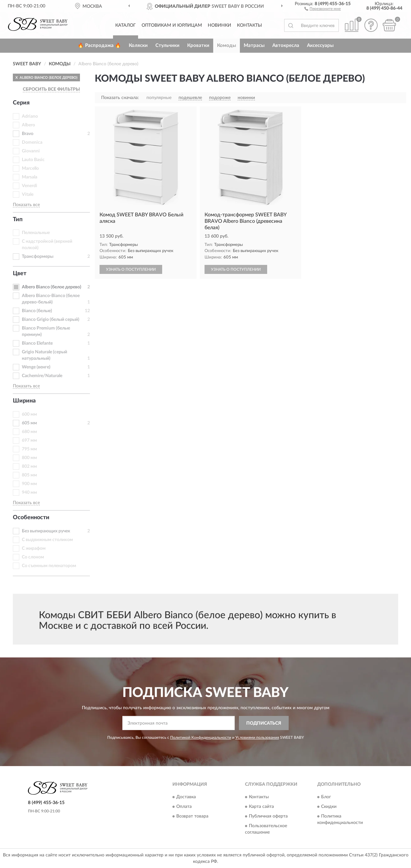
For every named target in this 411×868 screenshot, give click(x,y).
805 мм (29, 475)
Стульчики (167, 45)
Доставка (186, 797)
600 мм (29, 414)
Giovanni (31, 151)
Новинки (219, 25)
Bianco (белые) (37, 311)
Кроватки (198, 45)
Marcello (30, 168)
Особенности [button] (31, 518)
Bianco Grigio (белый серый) (51, 320)
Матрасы (254, 45)
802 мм (29, 466)
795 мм (29, 449)
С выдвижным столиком (47, 540)
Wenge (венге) (36, 367)
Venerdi (30, 186)
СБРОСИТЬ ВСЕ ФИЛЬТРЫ (51, 89)
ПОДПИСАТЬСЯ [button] (264, 723)
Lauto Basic (33, 160)
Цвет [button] (20, 274)
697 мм (29, 440)
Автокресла (286, 45)
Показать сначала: (120, 98)
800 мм (29, 458)
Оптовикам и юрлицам (172, 25)
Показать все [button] (26, 205)
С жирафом (34, 548)
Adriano (30, 116)
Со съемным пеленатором (49, 566)
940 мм (29, 493)
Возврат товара (192, 816)
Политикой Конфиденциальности (201, 737)
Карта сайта (261, 807)
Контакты (249, 25)
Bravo (28, 134)
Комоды (227, 45)
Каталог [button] (126, 25)
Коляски (138, 45)
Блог (326, 797)
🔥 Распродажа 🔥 (99, 45)
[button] (323, 8)
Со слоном (33, 557)
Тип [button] (18, 220)
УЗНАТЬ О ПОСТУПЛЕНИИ (131, 269)
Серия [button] (21, 103)
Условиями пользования (257, 737)
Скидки (329, 807)
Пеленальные (36, 233)
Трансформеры (38, 257)
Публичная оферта (268, 816)
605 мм (29, 423)
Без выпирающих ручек (46, 531)
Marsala (30, 177)
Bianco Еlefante (37, 343)
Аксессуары (320, 45)
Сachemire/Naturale (42, 376)
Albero (28, 125)
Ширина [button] (24, 401)
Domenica (32, 142)
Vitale (28, 194)
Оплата (184, 807)
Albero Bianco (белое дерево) (52, 287)
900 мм (29, 484)
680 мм (29, 432)
